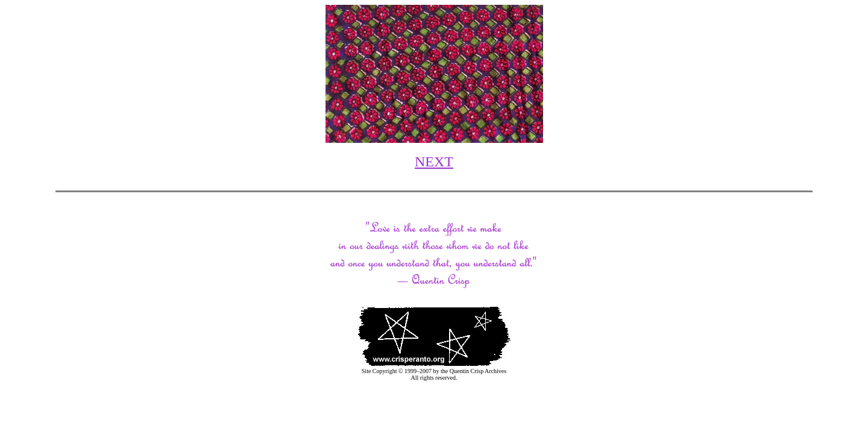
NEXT (434, 162)
